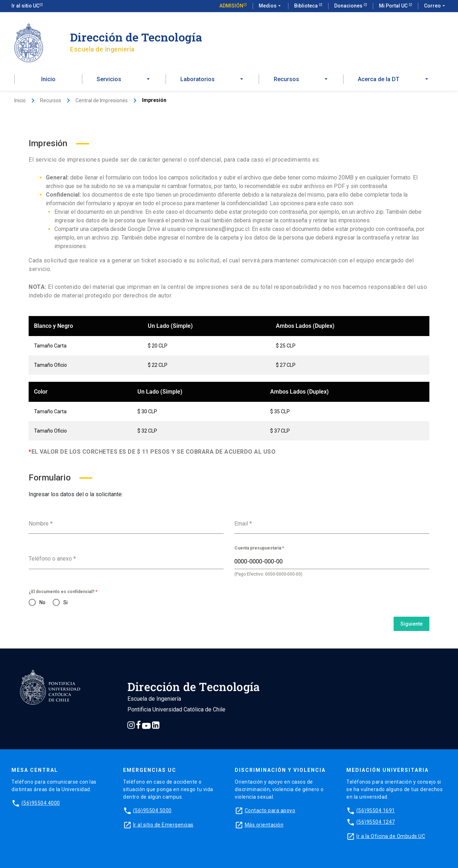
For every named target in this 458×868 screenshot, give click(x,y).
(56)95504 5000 (152, 810)
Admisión (231, 6)
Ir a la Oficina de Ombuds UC (391, 836)
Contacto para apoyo (270, 810)
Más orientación (264, 825)
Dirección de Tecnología (136, 37)
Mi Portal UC (394, 6)
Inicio (48, 79)
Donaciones (349, 6)
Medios (271, 6)
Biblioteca (306, 6)
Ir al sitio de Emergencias (163, 825)
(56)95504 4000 (41, 803)
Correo (435, 6)
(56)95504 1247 (376, 822)
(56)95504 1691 (376, 810)
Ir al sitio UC (25, 6)
